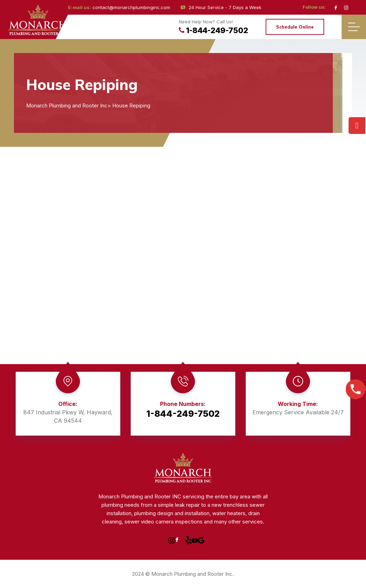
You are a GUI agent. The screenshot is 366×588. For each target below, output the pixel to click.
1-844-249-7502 (213, 30)
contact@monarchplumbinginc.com (131, 7)
